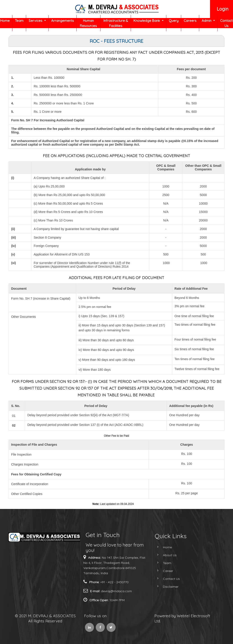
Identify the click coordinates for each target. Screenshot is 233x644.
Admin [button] (207, 21)
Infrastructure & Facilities (116, 23)
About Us (162, 555)
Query (174, 21)
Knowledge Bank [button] (147, 21)
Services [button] (36, 21)
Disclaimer (163, 587)
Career (160, 571)
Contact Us (226, 23)
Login (223, 9)
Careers (190, 21)
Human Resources (88, 23)
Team (19, 21)
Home (5, 21)
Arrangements (63, 21)
